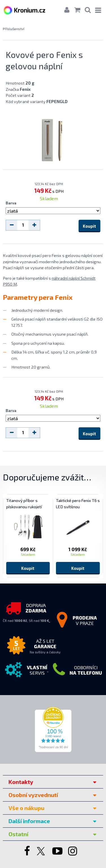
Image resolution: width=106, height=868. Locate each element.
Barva (11, 203)
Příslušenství (14, 29)
